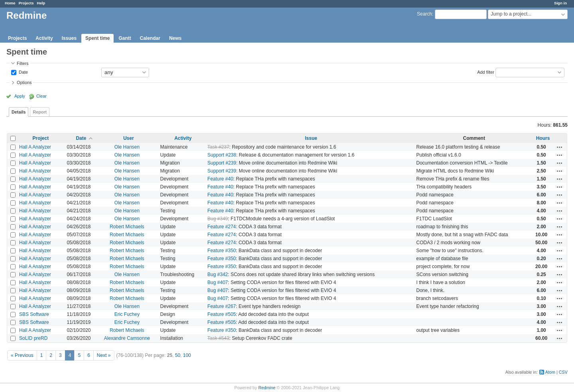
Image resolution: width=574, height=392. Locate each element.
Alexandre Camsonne (127, 338)
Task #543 (218, 338)
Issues (69, 38)
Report (40, 112)
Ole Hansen (127, 147)
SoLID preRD (33, 338)
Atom (550, 372)
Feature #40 (220, 179)
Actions (560, 147)
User (129, 138)
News (175, 38)
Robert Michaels (127, 227)
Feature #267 (221, 306)
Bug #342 (217, 274)
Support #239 (222, 163)
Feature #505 (221, 314)
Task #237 (218, 147)
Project (41, 138)
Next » (104, 355)
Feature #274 (221, 227)
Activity (44, 38)
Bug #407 (217, 282)
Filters (23, 63)
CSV (563, 372)
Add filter (486, 72)
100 (187, 355)
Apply (20, 96)
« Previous (22, 355)
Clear (41, 96)
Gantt (125, 38)
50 (178, 355)
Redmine (267, 388)
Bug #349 (217, 219)
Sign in (560, 3)
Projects (26, 3)
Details (19, 112)
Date (23, 72)
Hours (543, 138)
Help (41, 3)
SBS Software (34, 314)
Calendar (150, 38)
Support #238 (222, 155)
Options (24, 82)
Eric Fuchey (127, 314)
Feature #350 (221, 251)
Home (10, 3)
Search (425, 14)
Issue (311, 138)
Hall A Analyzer (35, 147)
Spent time (97, 38)
